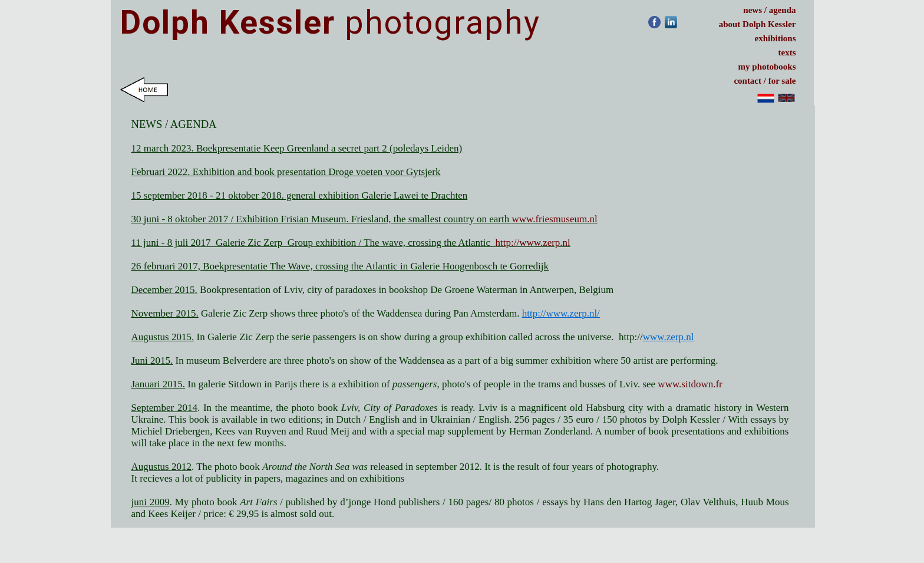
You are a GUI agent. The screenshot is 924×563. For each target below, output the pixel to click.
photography (330, 22)
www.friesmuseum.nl (554, 219)
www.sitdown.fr (690, 384)
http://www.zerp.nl (533, 243)
